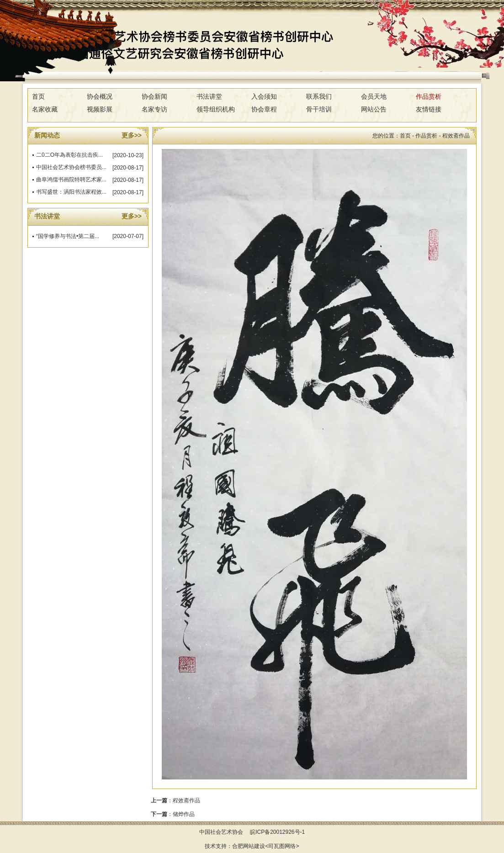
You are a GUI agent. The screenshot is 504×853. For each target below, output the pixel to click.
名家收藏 (45, 109)
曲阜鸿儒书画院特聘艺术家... (71, 180)
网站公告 (374, 109)
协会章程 (264, 109)
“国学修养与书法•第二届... (68, 236)
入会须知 (264, 96)
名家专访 (154, 109)
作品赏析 (429, 96)
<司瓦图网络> (282, 846)
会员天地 (374, 96)
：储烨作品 (173, 814)
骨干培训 (319, 109)
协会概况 (100, 96)
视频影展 (100, 109)
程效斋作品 (456, 136)
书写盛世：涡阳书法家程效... (71, 192)
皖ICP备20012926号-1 (277, 832)
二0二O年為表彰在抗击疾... (69, 155)
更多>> (132, 135)
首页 (38, 96)
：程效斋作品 (175, 800)
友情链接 (429, 109)
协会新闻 (154, 96)
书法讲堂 (209, 96)
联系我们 (319, 96)
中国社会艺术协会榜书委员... (71, 167)
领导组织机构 (216, 109)
